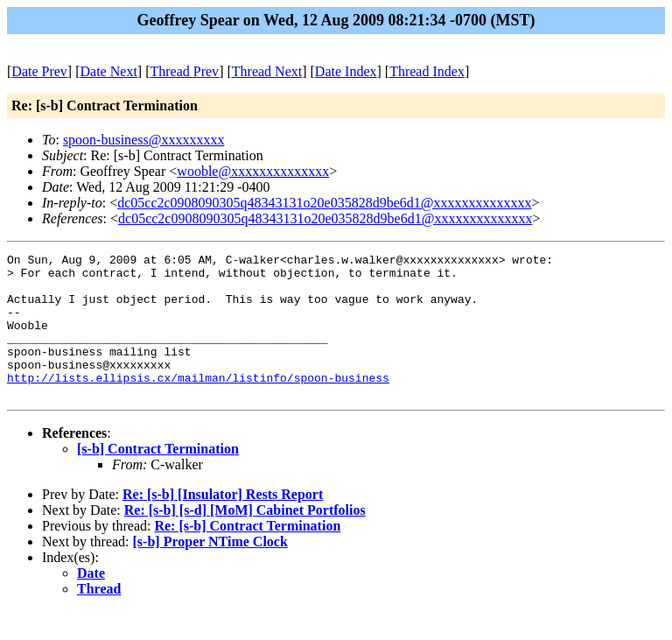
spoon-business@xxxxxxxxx (144, 140)
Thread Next (267, 71)
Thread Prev (184, 71)
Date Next (109, 71)
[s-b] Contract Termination (158, 478)
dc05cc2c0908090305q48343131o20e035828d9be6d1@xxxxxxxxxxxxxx (324, 203)
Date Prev (39, 71)
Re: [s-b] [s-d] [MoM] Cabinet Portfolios (245, 539)
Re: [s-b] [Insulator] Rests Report (223, 523)
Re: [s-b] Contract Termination (247, 555)
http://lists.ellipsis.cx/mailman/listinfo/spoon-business (198, 404)
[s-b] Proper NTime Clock (210, 570)
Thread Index (427, 71)
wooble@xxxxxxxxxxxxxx (253, 171)
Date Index (346, 71)
